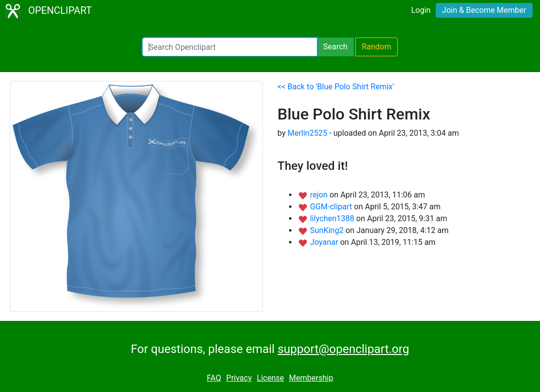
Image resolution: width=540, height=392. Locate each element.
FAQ (214, 378)
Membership (311, 378)
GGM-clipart (332, 207)
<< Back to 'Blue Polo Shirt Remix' (336, 87)
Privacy (239, 378)
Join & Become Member (484, 10)
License (270, 378)
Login (421, 10)
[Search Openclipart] (230, 47)
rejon (320, 195)
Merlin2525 (307, 133)
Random (376, 47)
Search (335, 47)
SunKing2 (328, 230)
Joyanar (325, 242)
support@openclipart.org (343, 349)
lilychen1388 (333, 218)
